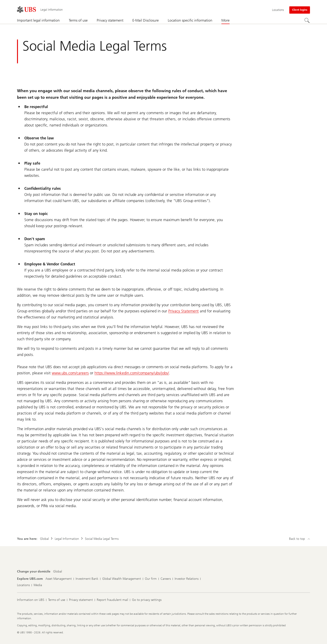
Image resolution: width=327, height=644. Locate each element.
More (225, 20)
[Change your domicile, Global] (58, 572)
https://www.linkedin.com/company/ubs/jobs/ (132, 373)
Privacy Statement (183, 311)
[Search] (307, 21)
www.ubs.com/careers (70, 373)
